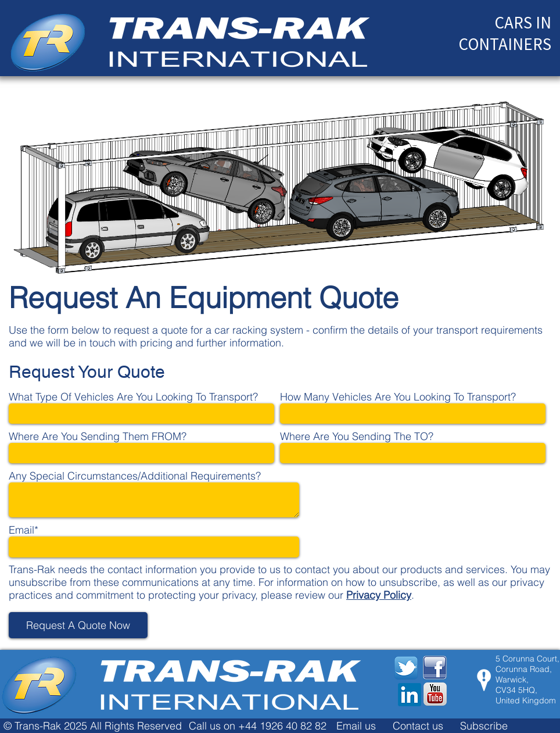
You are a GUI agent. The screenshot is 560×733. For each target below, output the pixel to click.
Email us (356, 726)
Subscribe (484, 726)
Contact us (418, 726)
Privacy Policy (379, 595)
